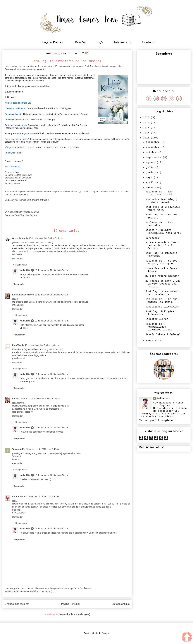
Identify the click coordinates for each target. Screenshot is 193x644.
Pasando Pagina (13, 183)
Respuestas (21, 265)
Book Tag (19, 215)
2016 (147, 138)
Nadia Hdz (25, 270)
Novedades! (153, 238)
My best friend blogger (162, 276)
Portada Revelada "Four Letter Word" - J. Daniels (162, 246)
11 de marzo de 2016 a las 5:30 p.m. (43, 497)
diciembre (154, 142)
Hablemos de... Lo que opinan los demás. (161, 301)
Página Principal (54, 42)
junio (151, 173)
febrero (152, 341)
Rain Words (18, 345)
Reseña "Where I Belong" (163, 335)
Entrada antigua (121, 604)
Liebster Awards (157, 319)
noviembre (154, 147)
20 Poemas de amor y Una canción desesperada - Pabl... (163, 284)
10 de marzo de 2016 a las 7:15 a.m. (46, 238)
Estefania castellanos (23, 295)
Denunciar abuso (152, 447)
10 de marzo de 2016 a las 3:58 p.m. (52, 374)
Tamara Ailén (19, 449)
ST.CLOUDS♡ (19, 513)
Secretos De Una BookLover (19, 175)
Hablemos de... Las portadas (159, 224)
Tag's (100, 42)
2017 (147, 133)
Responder (17, 259)
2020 (147, 118)
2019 (147, 123)
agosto (151, 162)
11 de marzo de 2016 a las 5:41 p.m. (52, 529)
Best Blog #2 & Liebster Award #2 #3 (163, 209)
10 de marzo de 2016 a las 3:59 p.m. (52, 428)
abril (151, 183)
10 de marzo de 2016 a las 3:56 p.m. (52, 270)
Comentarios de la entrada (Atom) (74, 614)
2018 (147, 128)
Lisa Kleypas (31, 215)
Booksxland (10, 69)
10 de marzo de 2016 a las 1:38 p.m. (42, 345)
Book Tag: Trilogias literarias (160, 313)
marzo (151, 188)
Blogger (105, 633)
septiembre (154, 157)
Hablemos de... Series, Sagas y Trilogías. (162, 262)
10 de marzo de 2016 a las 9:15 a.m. (52, 295)
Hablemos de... (123, 42)
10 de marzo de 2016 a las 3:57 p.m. (52, 321)
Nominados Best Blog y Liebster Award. (161, 201)
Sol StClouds (19, 497)
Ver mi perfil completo (156, 421)
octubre (152, 152)
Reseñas (81, 42)
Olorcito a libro (12, 172)
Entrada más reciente (17, 604)
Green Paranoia (20, 238)
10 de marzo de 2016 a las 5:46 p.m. (43, 449)
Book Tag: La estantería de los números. (163, 293)
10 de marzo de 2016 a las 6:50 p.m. (52, 475)
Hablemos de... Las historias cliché (159, 193)
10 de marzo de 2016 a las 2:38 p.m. (43, 399)
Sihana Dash (19, 399)
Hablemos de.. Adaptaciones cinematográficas (159, 327)
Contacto (149, 42)
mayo (150, 178)
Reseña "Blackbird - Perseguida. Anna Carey (163, 232)
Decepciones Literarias (162, 307)
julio (151, 168)
